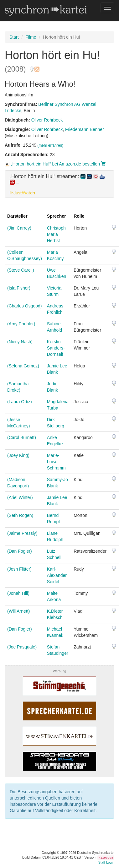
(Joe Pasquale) (22, 647)
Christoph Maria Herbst (56, 234)
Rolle (79, 216)
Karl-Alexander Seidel (57, 575)
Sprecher (57, 216)
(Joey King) (18, 455)
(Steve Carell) (21, 270)
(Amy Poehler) (21, 324)
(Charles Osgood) (25, 306)
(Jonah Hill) (18, 593)
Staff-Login (106, 862)
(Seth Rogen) (20, 515)
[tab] (59, 184)
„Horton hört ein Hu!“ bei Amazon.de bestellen (55, 164)
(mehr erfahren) (50, 145)
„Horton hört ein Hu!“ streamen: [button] (57, 179)
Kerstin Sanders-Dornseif (56, 348)
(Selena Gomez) (23, 366)
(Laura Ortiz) (20, 402)
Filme (31, 37)
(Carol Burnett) (22, 437)
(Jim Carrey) (19, 228)
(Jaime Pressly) (22, 533)
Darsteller (17, 216)
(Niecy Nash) (20, 342)
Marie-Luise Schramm (56, 462)
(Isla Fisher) (19, 288)
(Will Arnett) (18, 611)
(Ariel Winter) (20, 497)
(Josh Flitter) (19, 569)
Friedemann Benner (85, 129)
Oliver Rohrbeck (47, 120)
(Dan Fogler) (20, 551)
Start (14, 37)
